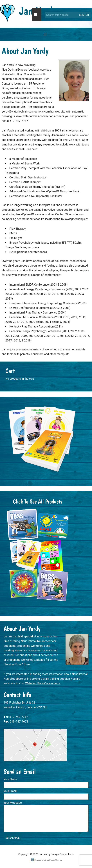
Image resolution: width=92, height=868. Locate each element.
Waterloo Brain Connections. (43, 683)
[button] (36, 15)
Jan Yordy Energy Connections (29, 13)
